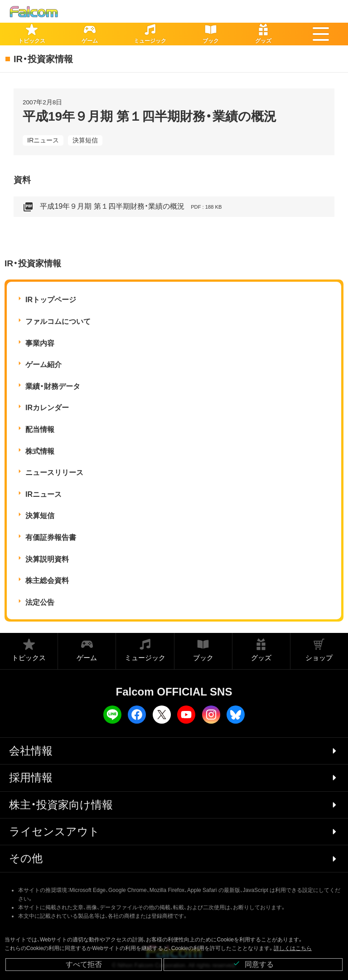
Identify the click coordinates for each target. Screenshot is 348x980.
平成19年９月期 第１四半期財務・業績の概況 (122, 207)
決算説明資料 (47, 559)
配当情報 (40, 429)
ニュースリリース (54, 473)
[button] (321, 34)
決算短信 (85, 140)
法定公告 (40, 602)
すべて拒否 (84, 964)
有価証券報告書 (51, 537)
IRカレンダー (47, 408)
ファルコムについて (58, 321)
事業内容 (40, 343)
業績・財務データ (53, 386)
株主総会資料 (47, 581)
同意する (253, 964)
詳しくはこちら (293, 948)
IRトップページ (51, 300)
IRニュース (43, 140)
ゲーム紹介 (43, 365)
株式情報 (40, 451)
